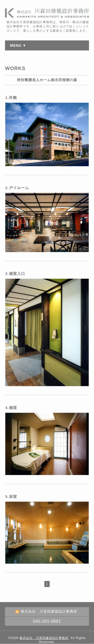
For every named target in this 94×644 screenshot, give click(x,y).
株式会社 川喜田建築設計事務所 (44, 638)
